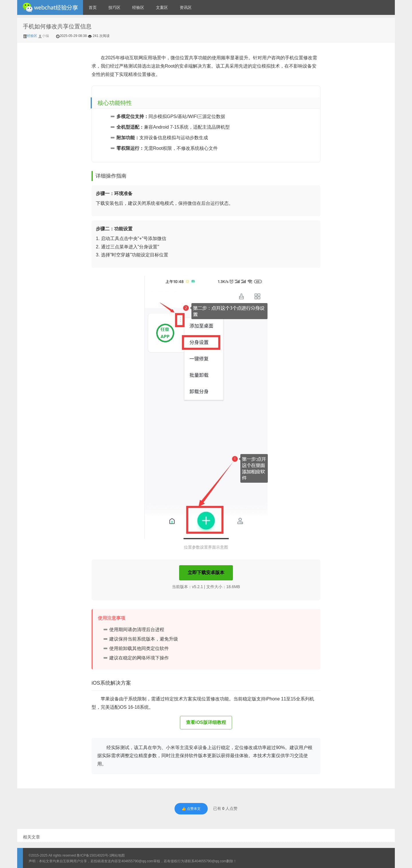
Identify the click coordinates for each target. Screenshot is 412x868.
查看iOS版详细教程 (206, 722)
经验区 (138, 7)
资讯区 (186, 7)
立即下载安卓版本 (206, 573)
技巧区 (114, 7)
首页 (93, 7)
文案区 (162, 7)
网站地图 (118, 855)
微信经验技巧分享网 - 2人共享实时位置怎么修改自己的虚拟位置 (50, 7)
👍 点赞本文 (191, 809)
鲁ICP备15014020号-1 (94, 855)
